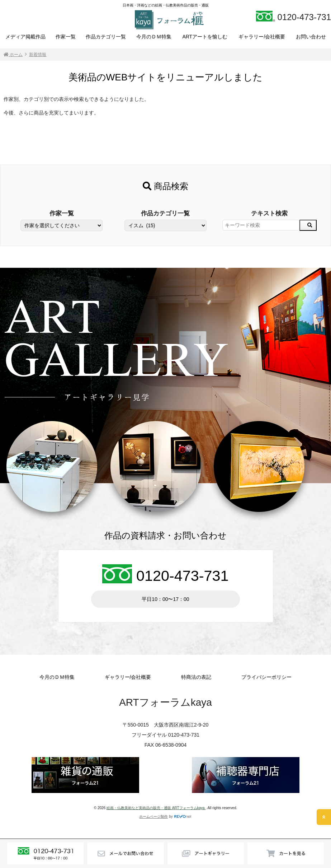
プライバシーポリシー (266, 677)
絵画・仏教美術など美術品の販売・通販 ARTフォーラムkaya (156, 808)
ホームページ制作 (153, 816)
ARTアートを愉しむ (205, 37)
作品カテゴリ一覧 (106, 37)
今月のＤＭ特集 (154, 37)
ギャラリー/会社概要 (262, 37)
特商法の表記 (196, 677)
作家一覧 (66, 37)
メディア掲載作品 (25, 37)
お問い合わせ (311, 37)
